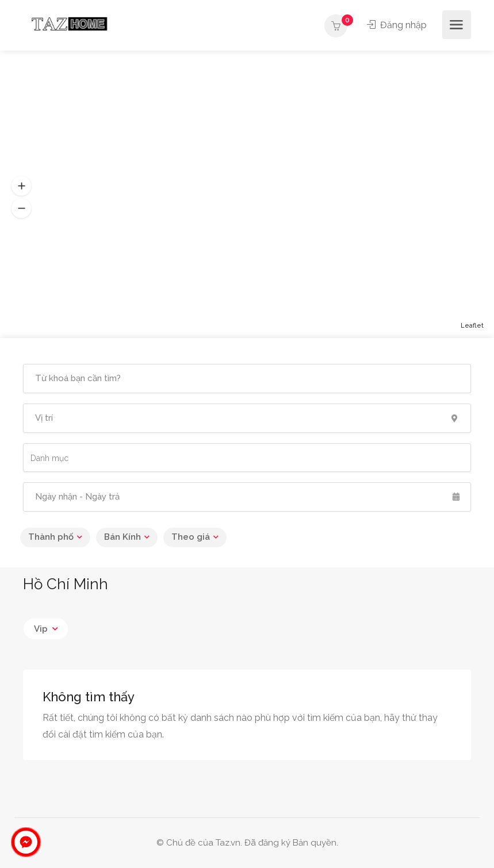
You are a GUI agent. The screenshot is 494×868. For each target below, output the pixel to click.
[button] (21, 186)
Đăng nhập (397, 25)
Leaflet (472, 326)
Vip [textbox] (41, 629)
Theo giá (191, 537)
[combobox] (247, 458)
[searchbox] (82, 458)
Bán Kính (122, 537)
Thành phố (51, 537)
